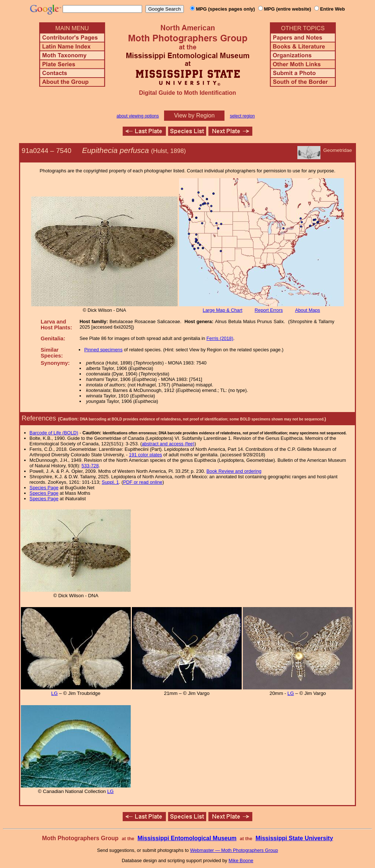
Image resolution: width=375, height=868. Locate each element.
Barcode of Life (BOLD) (54, 433)
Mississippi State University (294, 838)
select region (242, 116)
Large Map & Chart (223, 310)
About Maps (308, 310)
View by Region (194, 115)
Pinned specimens (103, 350)
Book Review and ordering (234, 471)
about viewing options (138, 116)
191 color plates (145, 455)
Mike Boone (241, 860)
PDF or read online (143, 482)
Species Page (44, 488)
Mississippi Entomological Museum (187, 838)
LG (55, 693)
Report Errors (269, 310)
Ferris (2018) (220, 338)
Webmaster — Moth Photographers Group (234, 850)
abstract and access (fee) (168, 444)
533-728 (90, 466)
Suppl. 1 (110, 482)
